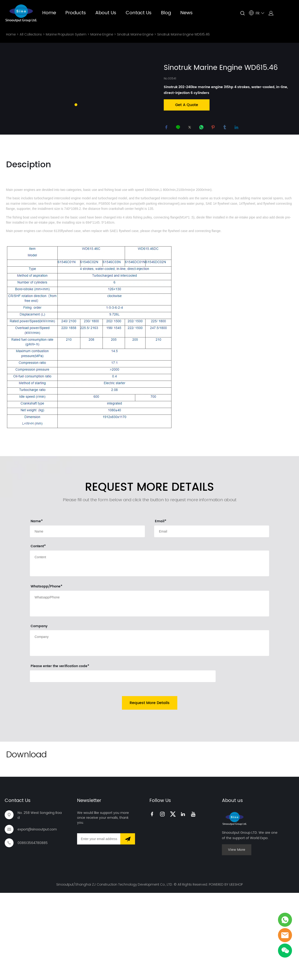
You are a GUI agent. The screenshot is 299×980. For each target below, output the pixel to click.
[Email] (99, 926)
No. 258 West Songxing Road (40, 903)
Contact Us (139, 13)
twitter (191, 128)
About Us (106, 13)
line (179, 128)
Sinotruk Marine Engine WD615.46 (183, 34)
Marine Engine (102, 34)
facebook (167, 128)
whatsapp (202, 128)
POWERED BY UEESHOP (226, 972)
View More (237, 937)
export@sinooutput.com (37, 917)
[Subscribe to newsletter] (128, 926)
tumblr (226, 128)
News (187, 13)
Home (49, 13)
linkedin (237, 128)
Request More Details (150, 790)
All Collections (31, 34)
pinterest (214, 128)
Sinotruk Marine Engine (135, 34)
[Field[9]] (87, 619)
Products (76, 13)
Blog (166, 13)
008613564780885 (33, 930)
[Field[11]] (212, 619)
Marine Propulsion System (66, 34)
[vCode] (123, 764)
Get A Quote (187, 105)
